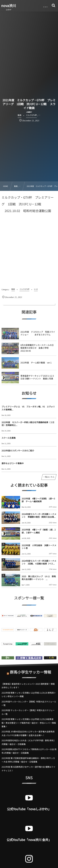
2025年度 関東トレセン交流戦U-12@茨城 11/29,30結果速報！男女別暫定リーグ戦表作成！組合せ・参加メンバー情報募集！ (29, 723)
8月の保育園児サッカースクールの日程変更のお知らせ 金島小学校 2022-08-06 (37, 349)
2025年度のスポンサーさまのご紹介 (18, 451)
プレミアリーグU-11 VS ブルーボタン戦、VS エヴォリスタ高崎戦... (28, 408)
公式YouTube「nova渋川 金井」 (29, 840)
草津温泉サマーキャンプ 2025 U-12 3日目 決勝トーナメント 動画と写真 (37, 379)
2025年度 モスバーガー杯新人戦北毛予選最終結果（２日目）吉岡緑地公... (28, 424)
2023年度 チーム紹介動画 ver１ (36, 364)
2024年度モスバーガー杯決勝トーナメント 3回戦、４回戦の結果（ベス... (39, 562)
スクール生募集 (9, 438)
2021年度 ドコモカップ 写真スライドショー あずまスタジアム (38, 335)
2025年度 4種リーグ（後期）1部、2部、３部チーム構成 (39, 531)
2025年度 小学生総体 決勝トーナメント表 (39, 547)
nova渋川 (9, 6)
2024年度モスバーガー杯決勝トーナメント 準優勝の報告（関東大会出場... (39, 515)
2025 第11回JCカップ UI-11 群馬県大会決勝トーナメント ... (39, 578)
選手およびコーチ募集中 (13, 463)
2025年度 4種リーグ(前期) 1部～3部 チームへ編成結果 (38, 500)
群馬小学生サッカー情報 (31, 670)
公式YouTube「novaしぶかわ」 (29, 809)
